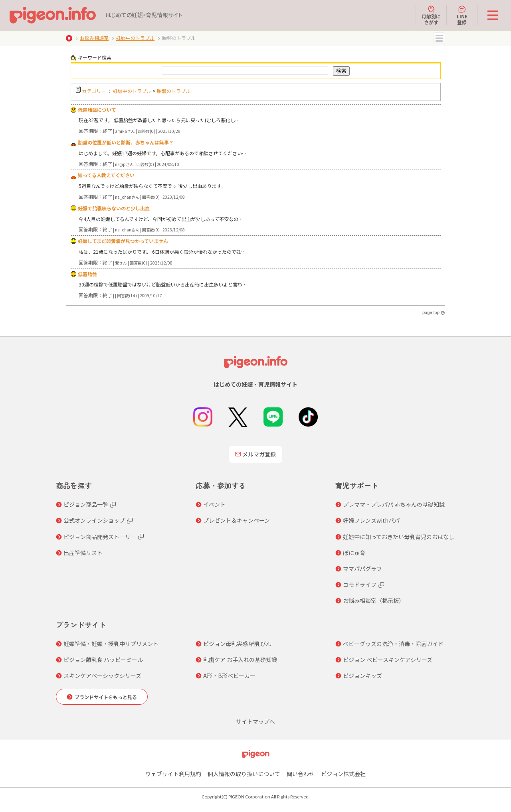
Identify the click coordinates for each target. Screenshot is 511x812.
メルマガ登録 (255, 454)
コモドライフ (360, 585)
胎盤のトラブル (174, 91)
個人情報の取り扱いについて (244, 774)
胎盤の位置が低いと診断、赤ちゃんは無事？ (126, 142)
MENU (439, 38)
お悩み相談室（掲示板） (374, 601)
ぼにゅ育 (354, 553)
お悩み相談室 (94, 38)
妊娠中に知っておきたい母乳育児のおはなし (399, 537)
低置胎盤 (87, 274)
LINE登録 (462, 15)
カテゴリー (94, 91)
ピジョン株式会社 (343, 774)
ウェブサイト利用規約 (173, 774)
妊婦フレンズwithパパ (371, 520)
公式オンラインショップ (94, 520)
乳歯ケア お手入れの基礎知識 (240, 660)
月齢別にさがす (431, 15)
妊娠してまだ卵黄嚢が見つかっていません (123, 241)
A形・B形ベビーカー (229, 676)
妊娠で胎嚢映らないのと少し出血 (114, 208)
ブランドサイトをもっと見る (106, 697)
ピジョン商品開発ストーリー (100, 537)
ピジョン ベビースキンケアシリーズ (388, 660)
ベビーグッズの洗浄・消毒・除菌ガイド (393, 644)
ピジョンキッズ (362, 676)
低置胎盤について (97, 110)
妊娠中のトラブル (135, 38)
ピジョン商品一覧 (86, 504)
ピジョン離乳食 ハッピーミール (103, 660)
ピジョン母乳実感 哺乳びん (237, 644)
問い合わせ (301, 774)
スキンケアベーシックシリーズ (102, 676)
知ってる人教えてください (106, 175)
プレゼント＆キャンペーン (237, 520)
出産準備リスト (83, 553)
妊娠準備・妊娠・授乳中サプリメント (111, 644)
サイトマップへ (255, 721)
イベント (214, 504)
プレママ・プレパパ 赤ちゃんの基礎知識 (394, 504)
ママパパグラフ (362, 569)
